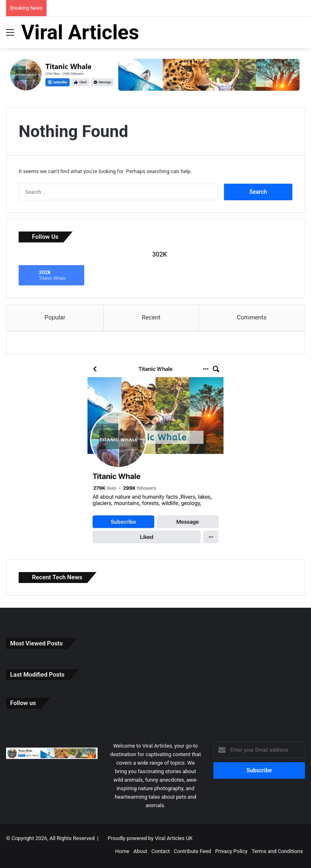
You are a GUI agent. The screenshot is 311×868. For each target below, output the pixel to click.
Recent (151, 317)
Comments (252, 317)
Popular (55, 317)
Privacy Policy (231, 853)
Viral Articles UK (174, 840)
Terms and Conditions (277, 853)
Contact (161, 853)
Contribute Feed (192, 853)
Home (122, 853)
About (140, 853)
